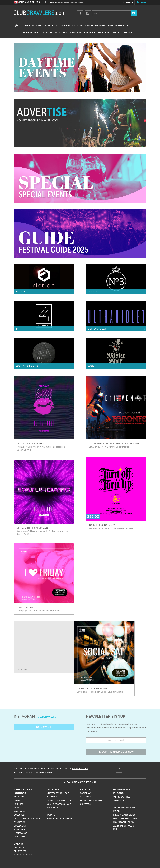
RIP (65, 33)
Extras (85, 789)
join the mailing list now (116, 752)
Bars (16, 808)
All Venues (20, 797)
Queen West (20, 815)
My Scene (104, 33)
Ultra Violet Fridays (30, 444)
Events (49, 26)
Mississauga (20, 833)
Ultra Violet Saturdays (32, 528)
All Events (20, 851)
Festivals (19, 847)
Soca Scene (53, 808)
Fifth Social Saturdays (92, 689)
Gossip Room (122, 789)
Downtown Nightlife (59, 800)
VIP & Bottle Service (83, 33)
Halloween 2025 (118, 26)
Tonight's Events (23, 855)
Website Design (22, 772)
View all (44, 727)
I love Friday (25, 607)
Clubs (17, 800)
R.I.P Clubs (86, 797)
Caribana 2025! (30, 33)
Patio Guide (20, 837)
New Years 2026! (95, 26)
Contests (85, 804)
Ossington (20, 822)
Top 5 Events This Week (59, 818)
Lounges (18, 804)
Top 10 (116, 33)
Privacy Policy (80, 769)
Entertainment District (27, 819)
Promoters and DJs (91, 800)
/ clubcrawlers (46, 717)
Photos (128, 33)
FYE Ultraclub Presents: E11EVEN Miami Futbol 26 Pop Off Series (116, 444)
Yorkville (19, 829)
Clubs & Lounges (31, 26)
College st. (20, 826)
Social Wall (87, 793)
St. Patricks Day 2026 (69, 26)
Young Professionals (59, 804)
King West (19, 811)
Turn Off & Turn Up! (102, 525)
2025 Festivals (51, 33)
